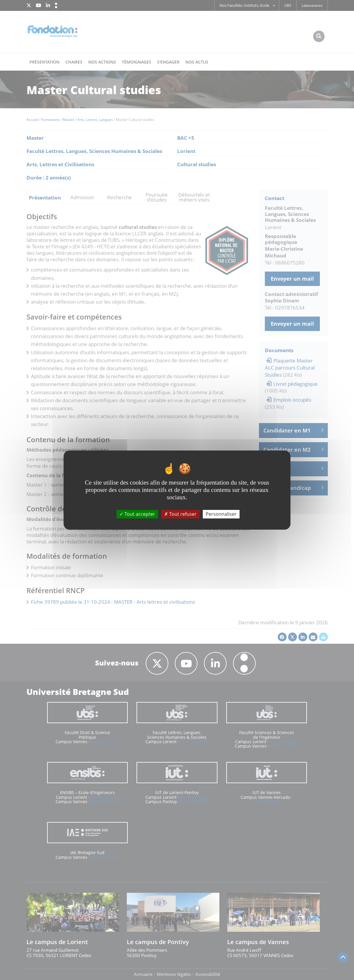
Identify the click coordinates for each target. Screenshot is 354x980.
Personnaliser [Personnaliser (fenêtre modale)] (221, 514)
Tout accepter (137, 514)
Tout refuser (180, 514)
